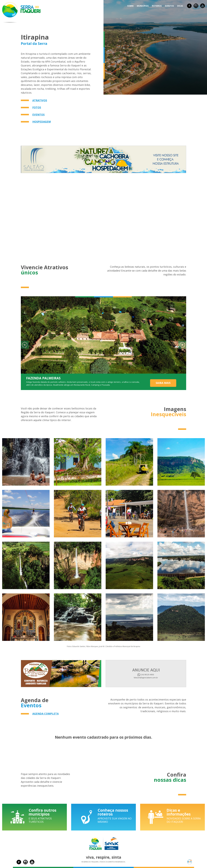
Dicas (180, 6)
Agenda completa (45, 714)
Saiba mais (163, 383)
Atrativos (40, 100)
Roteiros (157, 6)
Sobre (130, 6)
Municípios (143, 6)
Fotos (37, 107)
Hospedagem (42, 122)
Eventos (169, 6)
